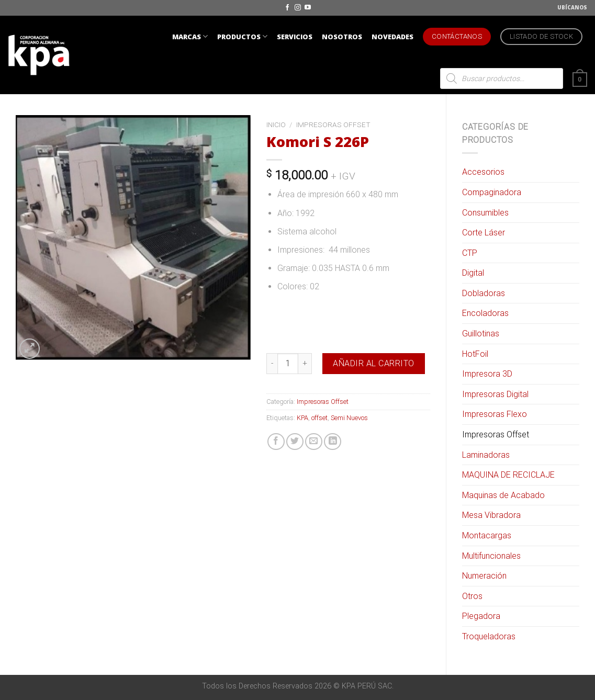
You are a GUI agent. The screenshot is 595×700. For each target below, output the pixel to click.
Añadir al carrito (373, 363)
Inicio (276, 125)
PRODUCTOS (242, 36)
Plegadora (481, 616)
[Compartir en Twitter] (295, 442)
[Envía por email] (314, 442)
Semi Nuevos (349, 418)
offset (319, 418)
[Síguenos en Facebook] (287, 8)
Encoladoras (485, 313)
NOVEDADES (392, 37)
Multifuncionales (491, 556)
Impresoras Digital (495, 394)
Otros (472, 596)
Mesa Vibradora (491, 515)
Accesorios (483, 172)
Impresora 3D (487, 374)
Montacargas (487, 535)
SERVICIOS (295, 37)
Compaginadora (492, 192)
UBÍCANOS (572, 8)
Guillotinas (481, 334)
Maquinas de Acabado (503, 495)
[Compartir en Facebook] (276, 442)
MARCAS (190, 36)
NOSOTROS (342, 37)
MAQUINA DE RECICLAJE (508, 475)
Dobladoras (484, 293)
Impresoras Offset (496, 434)
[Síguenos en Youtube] (308, 8)
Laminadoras (486, 455)
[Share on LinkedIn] (333, 442)
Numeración (484, 576)
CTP (470, 253)
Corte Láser (484, 233)
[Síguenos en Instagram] (298, 8)
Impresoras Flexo (495, 414)
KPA (302, 418)
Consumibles (485, 213)
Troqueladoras (489, 636)
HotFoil (475, 354)
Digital (473, 273)
